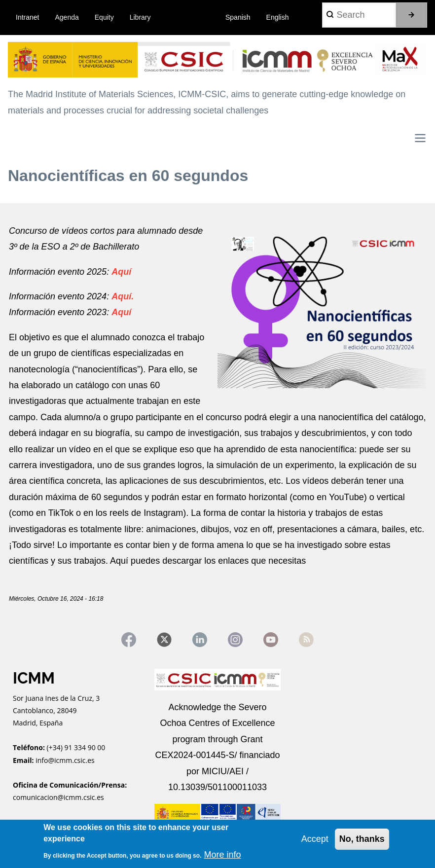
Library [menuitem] (140, 17)
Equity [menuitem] (104, 17)
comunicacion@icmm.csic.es (58, 797)
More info (222, 855)
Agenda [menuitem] (67, 17)
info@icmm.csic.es (66, 760)
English (278, 17)
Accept (315, 839)
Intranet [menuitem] (27, 17)
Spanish (238, 17)
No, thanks (362, 839)
